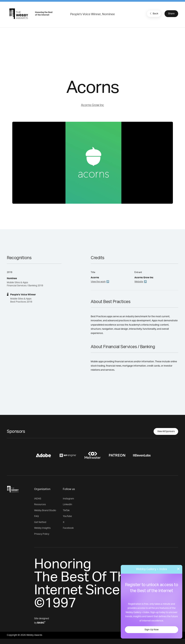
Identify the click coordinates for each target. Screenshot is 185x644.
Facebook (68, 528)
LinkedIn (67, 505)
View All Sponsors (166, 431)
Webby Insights (42, 528)
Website (139, 282)
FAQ (36, 516)
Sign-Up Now (152, 630)
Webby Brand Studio (45, 510)
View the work (98, 282)
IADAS (38, 499)
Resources (40, 505)
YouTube (67, 516)
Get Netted (40, 522)
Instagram (68, 499)
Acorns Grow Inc (92, 105)
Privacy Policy (42, 534)
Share (171, 14)
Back (154, 13)
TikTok (66, 510)
